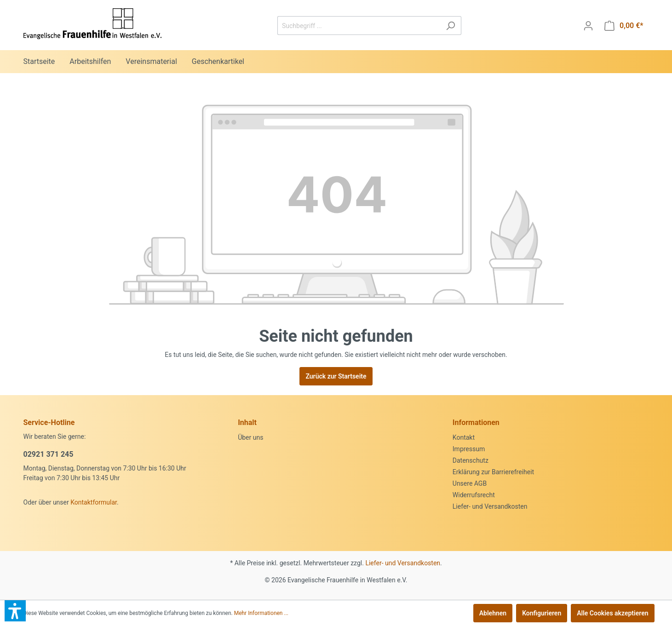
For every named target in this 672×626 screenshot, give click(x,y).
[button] (15, 611)
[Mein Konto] (588, 26)
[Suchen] (451, 26)
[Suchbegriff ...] (359, 26)
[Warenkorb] (624, 26)
